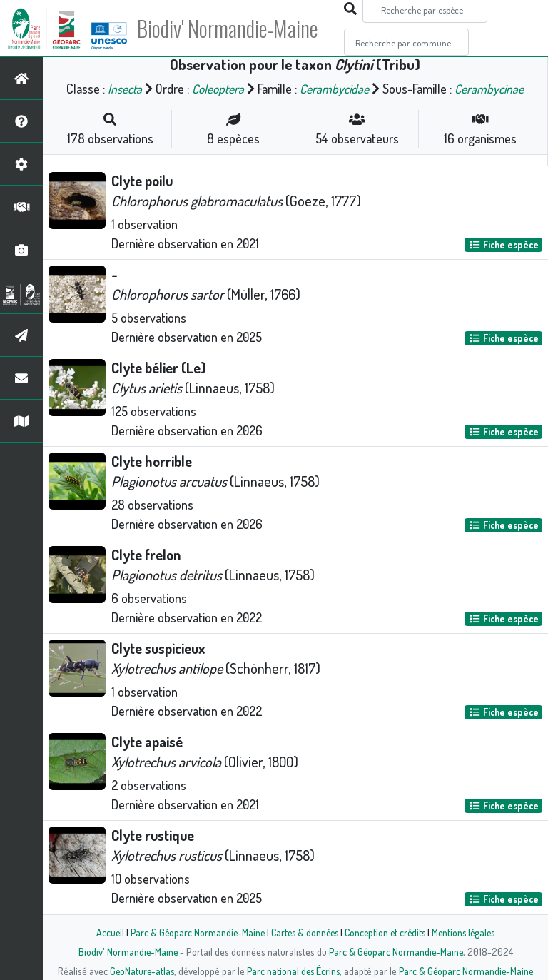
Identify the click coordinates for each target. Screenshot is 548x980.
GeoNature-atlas (139, 971)
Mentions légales (468, 932)
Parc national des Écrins (293, 971)
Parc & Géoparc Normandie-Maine (193, 932)
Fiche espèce (504, 244)
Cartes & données (303, 932)
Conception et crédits (386, 932)
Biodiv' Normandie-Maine (234, 29)
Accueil (103, 932)
